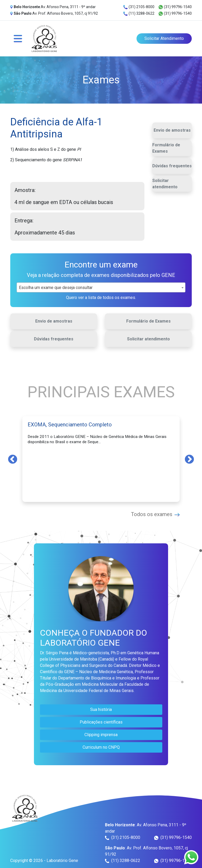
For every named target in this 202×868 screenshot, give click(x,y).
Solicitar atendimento (165, 184)
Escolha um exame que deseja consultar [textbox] (56, 288)
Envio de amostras (172, 130)
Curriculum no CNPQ (101, 747)
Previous (13, 459)
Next (189, 459)
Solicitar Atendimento (164, 38)
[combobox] (101, 287)
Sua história (101, 709)
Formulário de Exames (166, 148)
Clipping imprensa (101, 735)
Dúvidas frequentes (172, 166)
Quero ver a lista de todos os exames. (101, 298)
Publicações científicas (101, 722)
